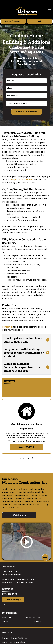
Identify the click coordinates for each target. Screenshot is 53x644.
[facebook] (4, 606)
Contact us (7, 327)
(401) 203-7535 (10, 594)
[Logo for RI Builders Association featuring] (26, 466)
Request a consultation (22, 179)
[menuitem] (7, 638)
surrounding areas (14, 574)
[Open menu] (50, 11)
